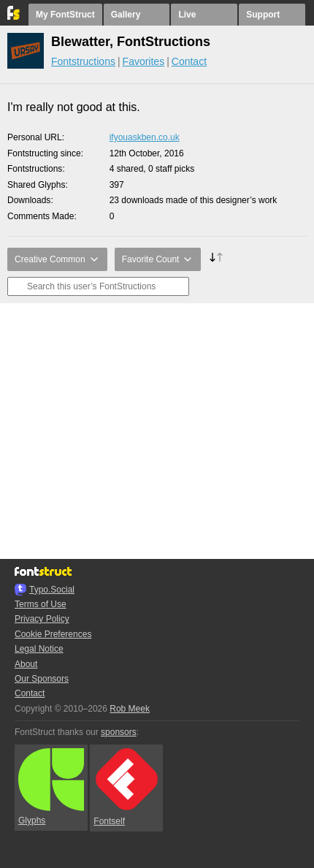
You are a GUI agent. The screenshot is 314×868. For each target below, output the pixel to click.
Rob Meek (130, 709)
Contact (189, 61)
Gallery (126, 15)
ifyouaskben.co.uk (145, 137)
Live (187, 15)
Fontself (126, 787)
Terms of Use (41, 604)
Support (263, 15)
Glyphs (51, 787)
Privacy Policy (42, 619)
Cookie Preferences (53, 634)
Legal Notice (39, 649)
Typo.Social (52, 590)
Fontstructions (83, 61)
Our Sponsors (42, 679)
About (26, 664)
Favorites (144, 61)
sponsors (119, 732)
